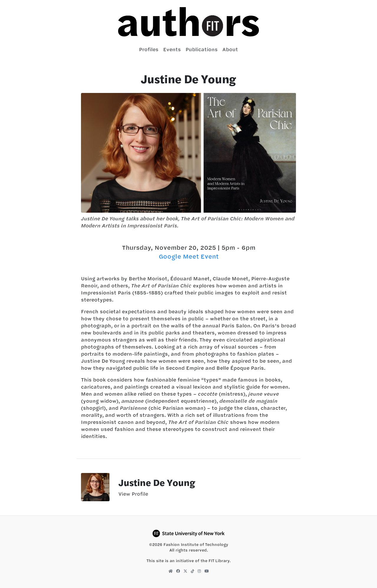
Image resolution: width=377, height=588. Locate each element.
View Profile (133, 494)
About (230, 49)
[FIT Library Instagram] (199, 571)
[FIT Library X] (185, 571)
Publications (202, 49)
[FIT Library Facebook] (178, 571)
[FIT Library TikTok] (192, 571)
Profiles (149, 49)
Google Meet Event (189, 256)
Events (172, 49)
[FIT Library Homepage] (171, 571)
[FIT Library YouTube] (206, 571)
